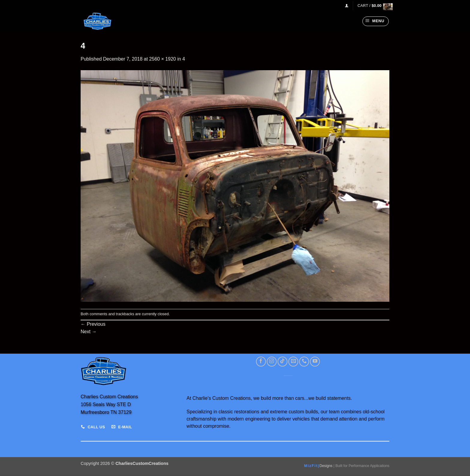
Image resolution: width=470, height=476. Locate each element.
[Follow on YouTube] (315, 362)
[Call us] (304, 362)
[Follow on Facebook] (261, 362)
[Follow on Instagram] (272, 362)
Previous (93, 324)
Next (89, 332)
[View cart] (373, 6)
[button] (347, 6)
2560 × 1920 (163, 59)
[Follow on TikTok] (283, 362)
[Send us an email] (293, 362)
